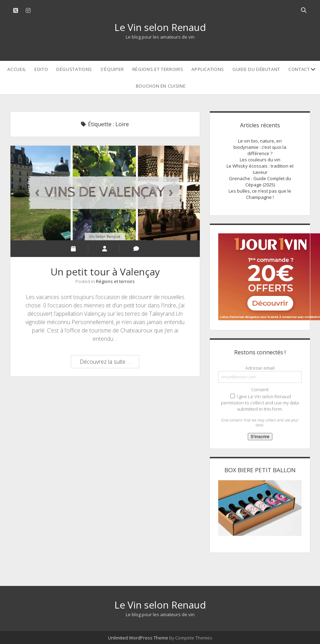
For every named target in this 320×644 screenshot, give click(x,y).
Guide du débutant (256, 69)
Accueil (17, 69)
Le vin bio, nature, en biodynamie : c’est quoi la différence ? (260, 147)
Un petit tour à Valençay (105, 193)
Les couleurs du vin (260, 160)
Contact (299, 69)
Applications (208, 69)
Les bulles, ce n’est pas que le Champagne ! (260, 194)
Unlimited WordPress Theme (138, 638)
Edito (41, 69)
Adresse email (260, 368)
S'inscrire (260, 437)
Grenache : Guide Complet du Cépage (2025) (260, 182)
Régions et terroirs (158, 69)
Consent (260, 389)
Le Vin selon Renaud (160, 27)
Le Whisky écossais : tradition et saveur (260, 169)
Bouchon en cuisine (161, 86)
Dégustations (74, 69)
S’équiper (112, 69)
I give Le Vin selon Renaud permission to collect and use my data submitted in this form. (260, 403)
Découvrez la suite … (109, 363)
